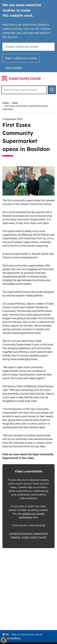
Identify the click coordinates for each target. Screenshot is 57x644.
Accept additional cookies (22, 47)
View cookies (14, 68)
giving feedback (12, 638)
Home (6, 103)
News (15, 103)
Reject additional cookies (21, 58)
